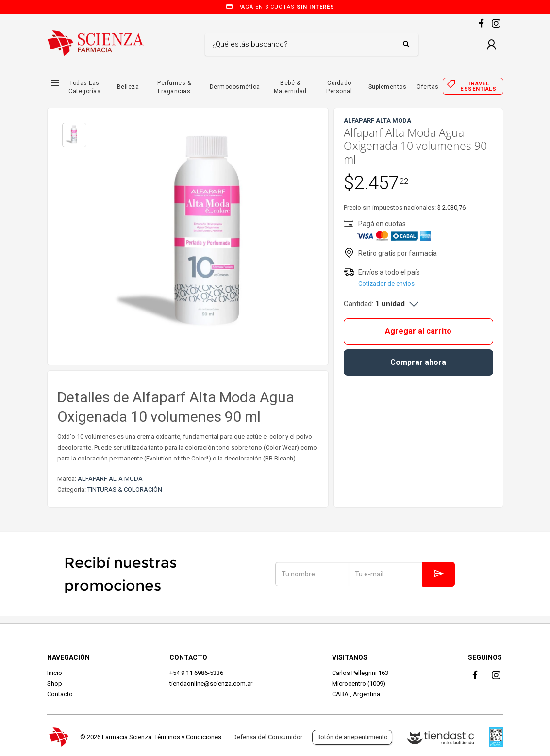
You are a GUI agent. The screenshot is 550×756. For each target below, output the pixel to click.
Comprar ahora (418, 362)
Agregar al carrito (418, 331)
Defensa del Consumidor (267, 737)
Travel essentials (478, 86)
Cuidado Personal (339, 87)
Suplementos (388, 87)
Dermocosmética (235, 87)
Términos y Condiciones (188, 737)
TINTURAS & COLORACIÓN (125, 489)
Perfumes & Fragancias (174, 87)
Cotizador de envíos (386, 284)
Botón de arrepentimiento (352, 737)
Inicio (55, 673)
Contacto (60, 694)
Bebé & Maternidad (290, 87)
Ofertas (428, 87)
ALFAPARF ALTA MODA (110, 479)
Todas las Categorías (84, 87)
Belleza (128, 87)
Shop (55, 683)
